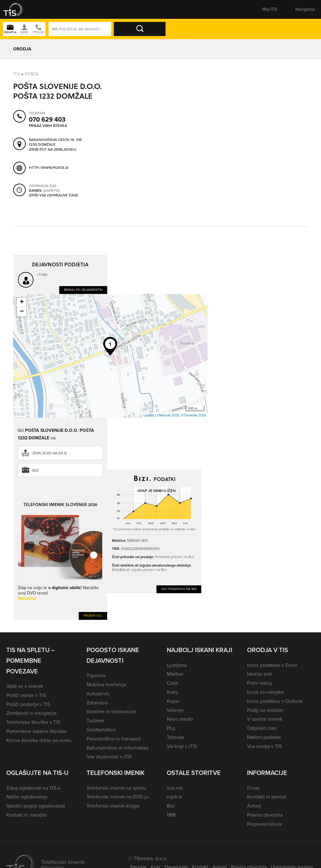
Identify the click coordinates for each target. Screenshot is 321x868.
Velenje (175, 710)
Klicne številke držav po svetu (39, 740)
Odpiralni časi (262, 728)
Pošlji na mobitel (265, 710)
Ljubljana (177, 665)
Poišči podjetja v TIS (28, 704)
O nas (253, 788)
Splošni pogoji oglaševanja (36, 806)
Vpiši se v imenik (25, 686)
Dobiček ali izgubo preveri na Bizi (139, 570)
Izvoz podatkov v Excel (272, 665)
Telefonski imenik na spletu (116, 788)
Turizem (95, 721)
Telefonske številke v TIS (33, 722)
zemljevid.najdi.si (50, 453)
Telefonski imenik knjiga (113, 806)
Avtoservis (98, 694)
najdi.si (174, 797)
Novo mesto (180, 719)
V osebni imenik (265, 719)
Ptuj (171, 728)
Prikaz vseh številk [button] (48, 126)
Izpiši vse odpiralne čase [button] (53, 196)
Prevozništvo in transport (114, 739)
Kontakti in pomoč (267, 797)
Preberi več (93, 616)
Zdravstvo (97, 703)
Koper (173, 701)
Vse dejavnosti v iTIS (109, 757)
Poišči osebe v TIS (26, 695)
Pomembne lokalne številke (37, 731)
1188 (171, 815)
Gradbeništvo (101, 730)
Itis (17, 74)
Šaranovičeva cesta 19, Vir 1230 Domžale (55, 142)
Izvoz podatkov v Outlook (275, 701)
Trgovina (96, 675)
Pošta (32, 74)
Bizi (36, 470)
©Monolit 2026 (168, 415)
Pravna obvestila (265, 815)
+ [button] (22, 302)
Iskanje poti (260, 674)
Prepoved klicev (265, 824)
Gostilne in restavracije (111, 711)
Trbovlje (176, 737)
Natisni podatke (264, 737)
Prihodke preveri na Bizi (175, 557)
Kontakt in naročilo (26, 815)
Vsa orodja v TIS (264, 746)
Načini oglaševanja (27, 797)
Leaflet (149, 415)
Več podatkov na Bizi (179, 589)
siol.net (175, 788)
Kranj (172, 692)
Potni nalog (259, 683)
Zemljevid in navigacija (31, 713)
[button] (17, 9)
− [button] (22, 312)
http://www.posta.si (49, 168)
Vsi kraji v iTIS (182, 746)
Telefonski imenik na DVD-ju (118, 797)
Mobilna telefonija (106, 685)
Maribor (175, 674)
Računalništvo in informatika (117, 748)
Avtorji (254, 806)
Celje (173, 683)
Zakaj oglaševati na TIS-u (33, 788)
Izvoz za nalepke (265, 692)
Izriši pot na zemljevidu (53, 150)
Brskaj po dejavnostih (83, 290)
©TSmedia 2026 (193, 415)
